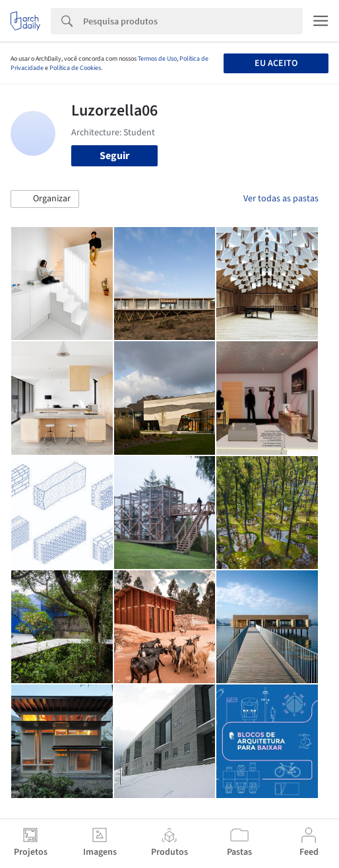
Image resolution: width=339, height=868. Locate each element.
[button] (45, 199)
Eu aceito (276, 63)
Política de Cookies (75, 68)
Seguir (114, 156)
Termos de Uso (157, 59)
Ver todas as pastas (281, 199)
